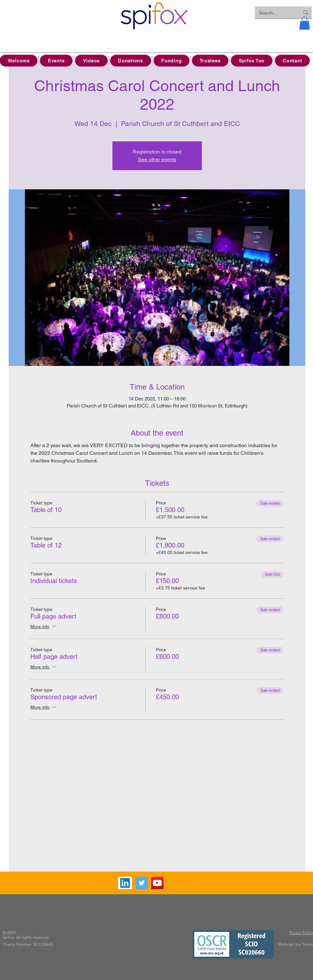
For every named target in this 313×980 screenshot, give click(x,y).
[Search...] (274, 12)
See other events (157, 159)
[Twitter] (142, 883)
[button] (305, 23)
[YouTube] (157, 883)
